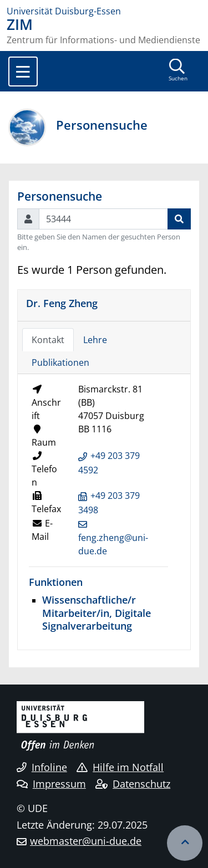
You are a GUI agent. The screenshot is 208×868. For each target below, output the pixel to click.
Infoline (42, 767)
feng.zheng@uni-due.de (113, 544)
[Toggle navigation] (23, 72)
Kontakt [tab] (48, 340)
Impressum (51, 784)
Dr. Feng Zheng (62, 303)
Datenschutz (133, 784)
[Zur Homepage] (104, 11)
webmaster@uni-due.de (86, 841)
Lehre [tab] (95, 340)
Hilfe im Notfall (120, 767)
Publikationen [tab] (60, 362)
